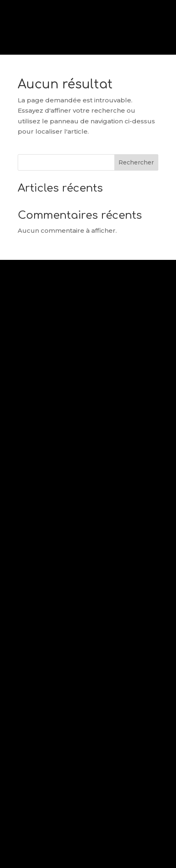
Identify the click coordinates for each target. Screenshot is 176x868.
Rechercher (136, 162)
